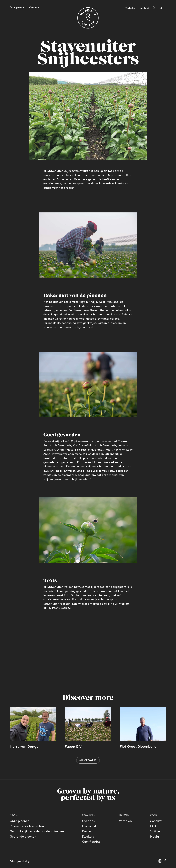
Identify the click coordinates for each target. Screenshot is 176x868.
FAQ (153, 826)
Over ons (88, 821)
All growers (88, 760)
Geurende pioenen (23, 836)
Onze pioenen (20, 821)
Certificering (91, 842)
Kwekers (88, 836)
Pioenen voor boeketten (27, 826)
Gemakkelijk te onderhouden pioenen (37, 831)
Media (154, 836)
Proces (87, 831)
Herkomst (89, 826)
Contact (156, 821)
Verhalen (125, 821)
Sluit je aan (158, 831)
